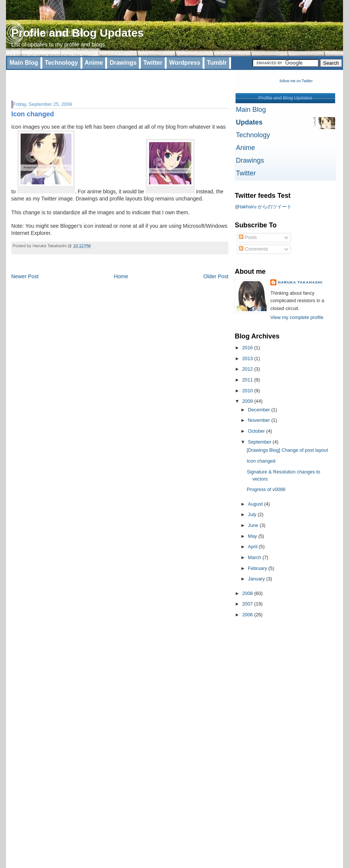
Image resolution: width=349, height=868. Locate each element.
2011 (248, 380)
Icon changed (33, 114)
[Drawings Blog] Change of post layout (287, 450)
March (255, 557)
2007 (248, 604)
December (260, 410)
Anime (94, 63)
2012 (248, 369)
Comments (253, 249)
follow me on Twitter (296, 81)
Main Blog (24, 63)
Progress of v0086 (266, 489)
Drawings (123, 63)
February (258, 568)
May (253, 536)
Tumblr (217, 63)
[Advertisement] (99, 81)
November (260, 420)
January (257, 579)
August (256, 504)
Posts (248, 237)
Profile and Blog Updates (78, 33)
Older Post (216, 276)
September (260, 442)
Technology (62, 63)
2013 (248, 358)
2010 (248, 391)
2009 (248, 401)
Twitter (153, 63)
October (257, 431)
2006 (248, 615)
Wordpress (185, 63)
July (253, 514)
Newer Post (25, 276)
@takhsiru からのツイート (263, 207)
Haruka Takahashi (300, 282)
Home (121, 276)
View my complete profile (297, 317)
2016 (248, 348)
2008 (248, 593)
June (254, 525)
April (253, 547)
